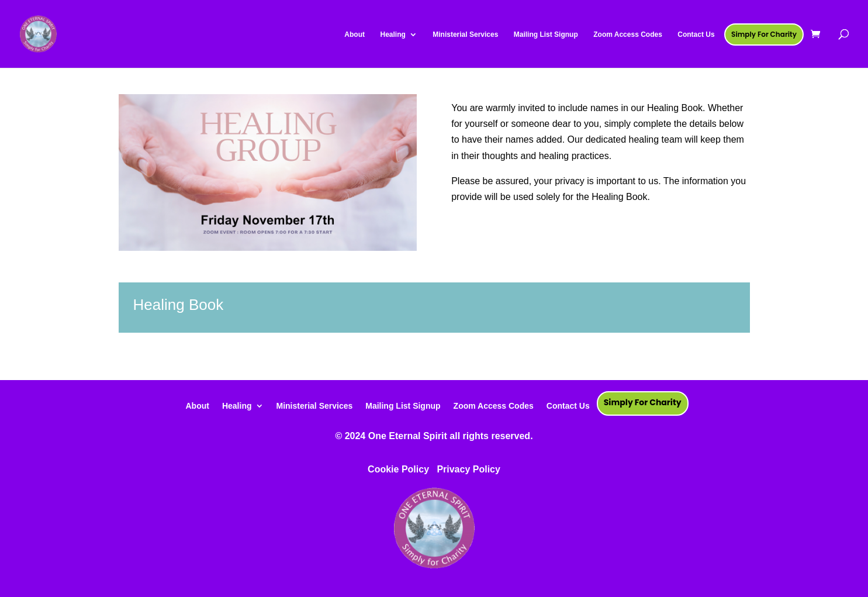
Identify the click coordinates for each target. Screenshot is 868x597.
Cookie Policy (398, 469)
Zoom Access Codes (494, 406)
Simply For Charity (643, 402)
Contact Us (568, 406)
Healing (237, 406)
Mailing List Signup (403, 406)
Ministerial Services (315, 406)
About (197, 406)
